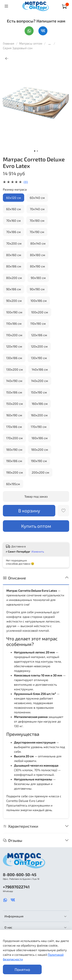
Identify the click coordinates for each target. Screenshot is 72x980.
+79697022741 (16, 887)
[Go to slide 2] (37, 151)
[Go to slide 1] (35, 151)
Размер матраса (15, 189)
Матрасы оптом (31, 43)
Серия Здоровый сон (18, 48)
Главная (9, 43)
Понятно (22, 969)
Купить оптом (36, 526)
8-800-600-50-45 (20, 874)
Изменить (38, 551)
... (50, 43)
